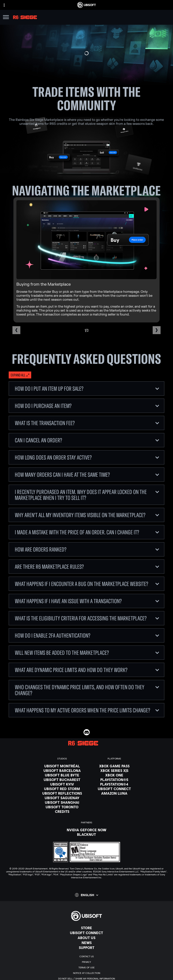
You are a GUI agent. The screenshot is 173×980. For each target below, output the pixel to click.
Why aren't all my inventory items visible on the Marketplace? (87, 515)
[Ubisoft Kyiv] (62, 784)
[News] (86, 943)
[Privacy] (86, 962)
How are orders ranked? (87, 549)
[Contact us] (86, 956)
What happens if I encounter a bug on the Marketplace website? (87, 584)
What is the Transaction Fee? (87, 423)
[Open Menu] (6, 18)
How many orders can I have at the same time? (87, 475)
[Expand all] (20, 375)
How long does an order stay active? (87, 457)
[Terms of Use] (86, 968)
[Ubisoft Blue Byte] (62, 775)
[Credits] (62, 811)
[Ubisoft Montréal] (62, 766)
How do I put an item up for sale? (87, 389)
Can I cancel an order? (87, 440)
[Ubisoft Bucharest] (62, 780)
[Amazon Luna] (114, 793)
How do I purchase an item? (87, 406)
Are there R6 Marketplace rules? (87, 567)
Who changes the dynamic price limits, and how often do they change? (87, 690)
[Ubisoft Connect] (86, 933)
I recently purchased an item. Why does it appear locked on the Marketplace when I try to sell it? (87, 495)
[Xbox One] (114, 775)
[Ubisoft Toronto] (62, 807)
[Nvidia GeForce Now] (87, 830)
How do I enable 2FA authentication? (87, 635)
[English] (86, 895)
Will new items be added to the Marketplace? (87, 653)
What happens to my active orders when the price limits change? (87, 710)
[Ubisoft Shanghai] (62, 802)
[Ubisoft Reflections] (62, 793)
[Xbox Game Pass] (114, 766)
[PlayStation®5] (114, 780)
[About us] (86, 938)
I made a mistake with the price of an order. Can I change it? (87, 532)
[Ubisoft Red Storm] (62, 789)
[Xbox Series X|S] (114, 771)
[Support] (86, 948)
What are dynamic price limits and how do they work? (87, 670)
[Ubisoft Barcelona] (62, 771)
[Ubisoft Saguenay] (62, 798)
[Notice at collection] (86, 973)
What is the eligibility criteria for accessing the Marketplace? (87, 618)
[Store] (86, 928)
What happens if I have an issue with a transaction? (87, 601)
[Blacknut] (87, 834)
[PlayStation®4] (114, 784)
